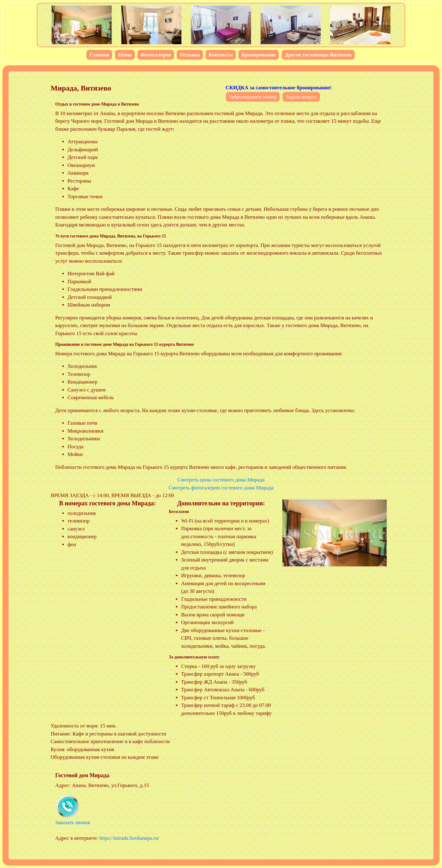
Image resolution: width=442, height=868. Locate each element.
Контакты (221, 55)
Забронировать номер (253, 97)
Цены (125, 55)
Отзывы (190, 55)
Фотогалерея (156, 55)
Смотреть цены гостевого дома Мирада (221, 480)
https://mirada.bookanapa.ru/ (129, 838)
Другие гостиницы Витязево (318, 55)
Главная (99, 55)
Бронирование (259, 55)
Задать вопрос (301, 97)
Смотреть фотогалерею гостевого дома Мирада (221, 488)
